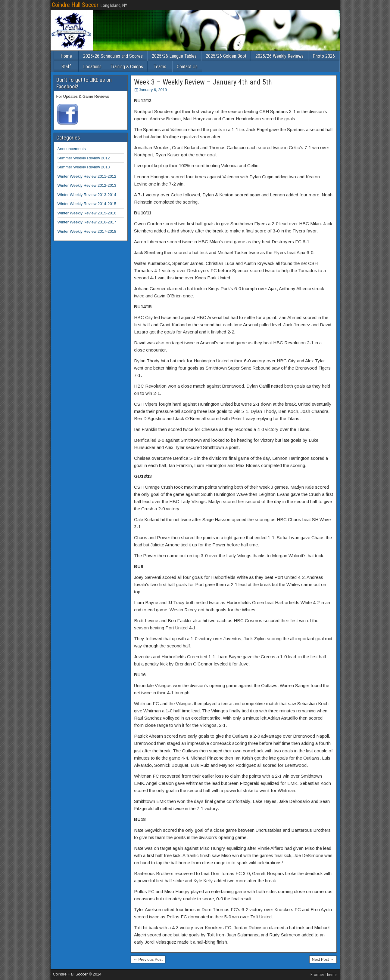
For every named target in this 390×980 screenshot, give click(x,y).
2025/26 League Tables (174, 56)
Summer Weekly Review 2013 (84, 167)
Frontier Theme (324, 975)
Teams (160, 67)
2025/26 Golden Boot (226, 56)
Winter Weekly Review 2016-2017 (87, 222)
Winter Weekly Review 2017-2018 (87, 231)
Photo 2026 (324, 56)
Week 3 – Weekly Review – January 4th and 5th (203, 82)
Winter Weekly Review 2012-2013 (87, 185)
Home (66, 56)
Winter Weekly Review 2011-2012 (87, 176)
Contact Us (187, 67)
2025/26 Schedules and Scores (113, 56)
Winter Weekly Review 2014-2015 (87, 204)
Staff (66, 67)
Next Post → (323, 959)
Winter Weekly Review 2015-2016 (87, 213)
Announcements (72, 149)
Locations (92, 67)
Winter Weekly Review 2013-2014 (87, 195)
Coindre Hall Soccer (75, 5)
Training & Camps (127, 67)
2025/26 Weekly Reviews (279, 56)
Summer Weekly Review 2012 (84, 158)
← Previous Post (148, 959)
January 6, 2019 (153, 90)
